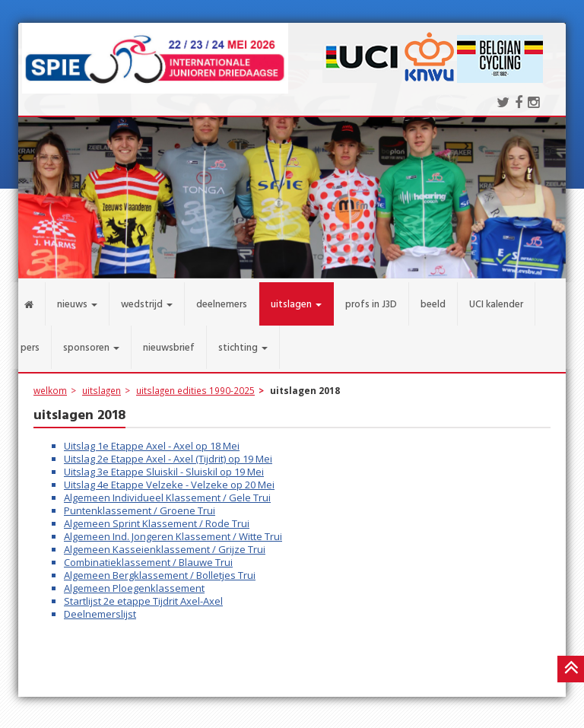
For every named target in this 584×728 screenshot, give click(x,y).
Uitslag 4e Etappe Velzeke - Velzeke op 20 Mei (169, 478)
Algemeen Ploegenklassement (134, 581)
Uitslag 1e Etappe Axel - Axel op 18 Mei (152, 439)
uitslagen (102, 383)
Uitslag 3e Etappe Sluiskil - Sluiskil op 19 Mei (164, 465)
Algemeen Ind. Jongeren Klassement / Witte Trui (173, 529)
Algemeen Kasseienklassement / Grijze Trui (165, 542)
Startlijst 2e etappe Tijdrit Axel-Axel (143, 594)
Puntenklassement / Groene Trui (140, 504)
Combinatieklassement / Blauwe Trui (148, 555)
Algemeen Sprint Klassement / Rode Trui (157, 517)
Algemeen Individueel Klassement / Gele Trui (167, 491)
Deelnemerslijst (100, 607)
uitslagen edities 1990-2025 (195, 383)
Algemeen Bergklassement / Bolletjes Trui (160, 568)
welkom (50, 383)
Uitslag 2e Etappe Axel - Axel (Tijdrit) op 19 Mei (168, 452)
